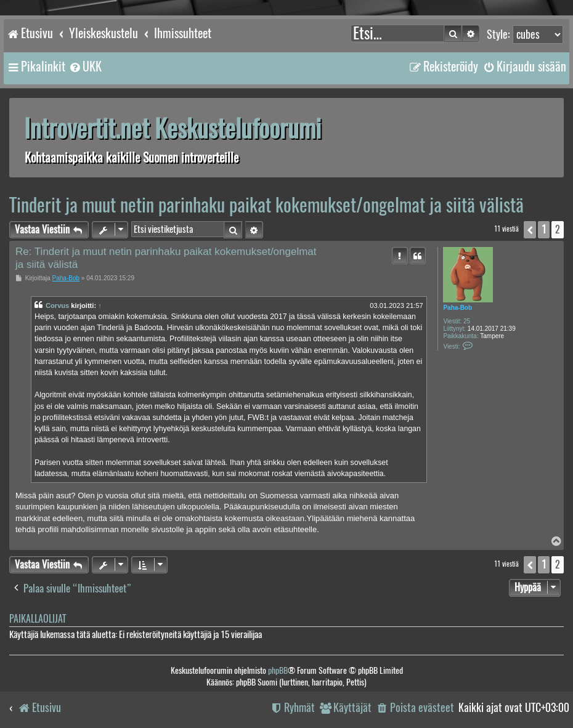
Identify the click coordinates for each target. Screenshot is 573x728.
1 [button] (544, 229)
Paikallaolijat (38, 619)
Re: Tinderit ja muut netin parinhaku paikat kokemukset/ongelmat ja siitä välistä (166, 258)
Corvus (57, 305)
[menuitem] (85, 67)
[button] (530, 230)
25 (467, 321)
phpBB (278, 670)
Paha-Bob (457, 308)
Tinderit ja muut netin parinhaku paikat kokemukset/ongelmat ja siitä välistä (266, 205)
